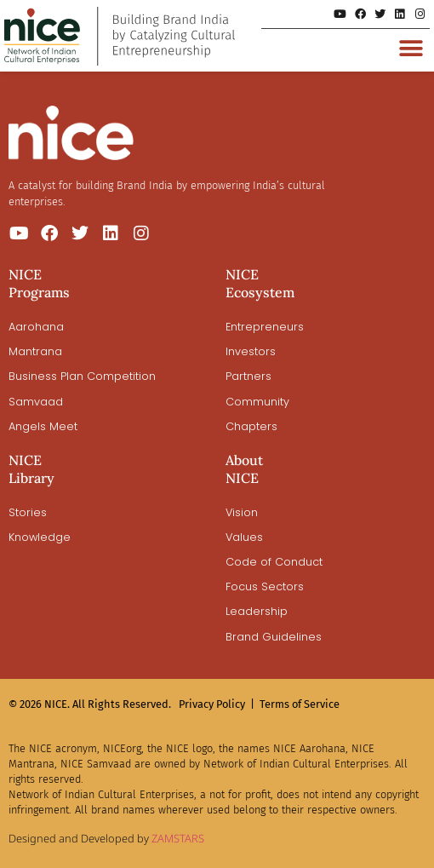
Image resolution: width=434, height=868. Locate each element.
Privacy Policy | (217, 704)
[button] (411, 48)
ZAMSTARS (178, 838)
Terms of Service (300, 704)
